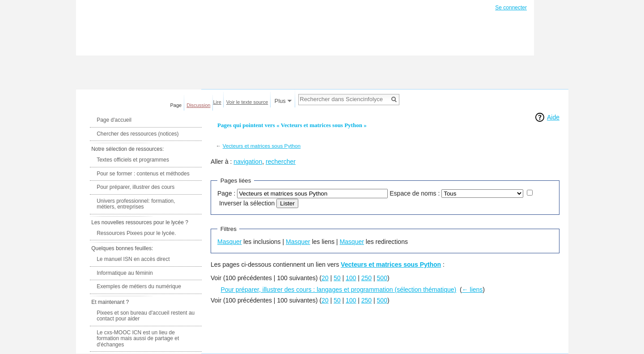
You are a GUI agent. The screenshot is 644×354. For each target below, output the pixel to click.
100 (351, 278)
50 (337, 278)
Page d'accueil (114, 120)
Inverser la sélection (247, 203)
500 (382, 278)
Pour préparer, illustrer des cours (136, 187)
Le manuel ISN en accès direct (133, 259)
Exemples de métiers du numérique (139, 286)
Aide (553, 117)
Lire (217, 102)
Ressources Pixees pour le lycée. (136, 233)
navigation (248, 162)
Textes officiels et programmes (133, 160)
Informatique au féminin (125, 273)
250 (366, 278)
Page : (226, 193)
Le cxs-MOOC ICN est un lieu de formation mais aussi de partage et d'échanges (138, 339)
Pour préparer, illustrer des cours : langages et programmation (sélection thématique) (338, 290)
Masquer (229, 242)
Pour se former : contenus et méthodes (143, 174)
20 (325, 278)
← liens (472, 290)
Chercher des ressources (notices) (138, 134)
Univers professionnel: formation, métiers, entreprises (136, 204)
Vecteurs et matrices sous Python (262, 146)
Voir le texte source (247, 102)
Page (176, 105)
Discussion (198, 105)
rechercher (281, 162)
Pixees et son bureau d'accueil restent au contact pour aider (146, 316)
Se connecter (511, 8)
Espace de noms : (415, 193)
